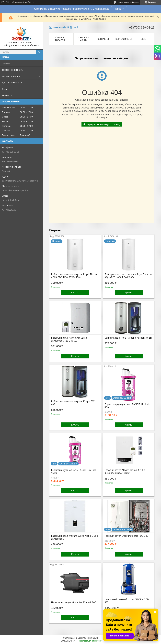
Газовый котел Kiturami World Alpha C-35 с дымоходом (75, 537)
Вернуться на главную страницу (104, 124)
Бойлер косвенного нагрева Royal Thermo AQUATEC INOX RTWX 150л (75, 276)
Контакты (7, 95)
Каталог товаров (11, 76)
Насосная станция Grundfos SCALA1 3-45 (74, 602)
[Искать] (39, 52)
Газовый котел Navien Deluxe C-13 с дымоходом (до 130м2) (125, 472)
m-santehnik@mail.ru (13, 200)
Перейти (119, 9)
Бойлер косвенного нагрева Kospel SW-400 (73, 403)
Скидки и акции (84, 39)
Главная (6, 63)
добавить (134, 2)
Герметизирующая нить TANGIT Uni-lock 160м (74, 472)
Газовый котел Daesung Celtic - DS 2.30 (126, 536)
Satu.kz (94, 638)
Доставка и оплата (12, 83)
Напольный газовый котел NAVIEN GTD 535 (127, 601)
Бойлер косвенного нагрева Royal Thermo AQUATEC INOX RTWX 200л (128, 276)
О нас (5, 89)
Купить (75, 292)
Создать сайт (18, 2)
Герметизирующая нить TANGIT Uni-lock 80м (127, 406)
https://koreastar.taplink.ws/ (16, 190)
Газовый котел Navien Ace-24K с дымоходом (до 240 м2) (69, 339)
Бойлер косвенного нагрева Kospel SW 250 (128, 338)
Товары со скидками (13, 70)
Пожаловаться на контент (90, 641)
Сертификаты (124, 39)
